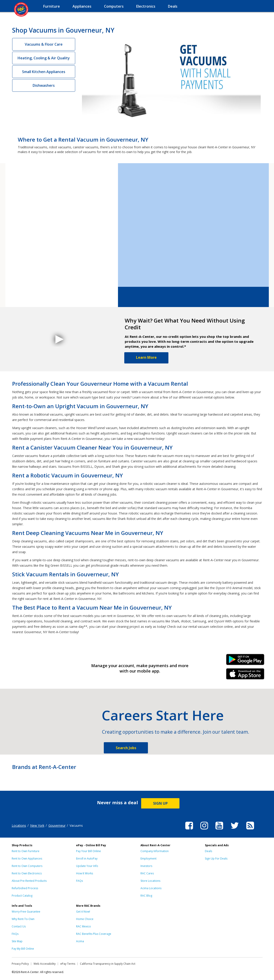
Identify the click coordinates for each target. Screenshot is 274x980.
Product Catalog (22, 896)
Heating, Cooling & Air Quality (44, 58)
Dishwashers (44, 85)
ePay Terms (68, 964)
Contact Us (19, 926)
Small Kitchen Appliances (44, 72)
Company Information (155, 851)
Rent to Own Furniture (26, 851)
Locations (19, 825)
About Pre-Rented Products (29, 881)
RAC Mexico (84, 926)
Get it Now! (83, 912)
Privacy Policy (20, 964)
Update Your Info (87, 866)
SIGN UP (160, 803)
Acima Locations (151, 888)
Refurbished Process (25, 888)
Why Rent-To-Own (23, 919)
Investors (146, 866)
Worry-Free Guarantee (26, 912)
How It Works (85, 873)
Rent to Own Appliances (27, 859)
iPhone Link (245, 675)
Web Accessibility (45, 964)
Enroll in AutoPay (87, 859)
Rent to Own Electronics (27, 873)
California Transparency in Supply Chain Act (108, 964)
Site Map (17, 941)
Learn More (146, 357)
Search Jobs (126, 748)
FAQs (79, 881)
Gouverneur (57, 825)
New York (37, 825)
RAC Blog (146, 896)
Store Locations (150, 881)
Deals (208, 851)
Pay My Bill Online (23, 949)
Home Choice (85, 919)
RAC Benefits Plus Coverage (94, 934)
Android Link (245, 661)
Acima (80, 941)
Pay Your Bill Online (88, 851)
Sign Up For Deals (216, 859)
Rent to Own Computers (27, 866)
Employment (148, 859)
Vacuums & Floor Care (44, 44)
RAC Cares (147, 873)
